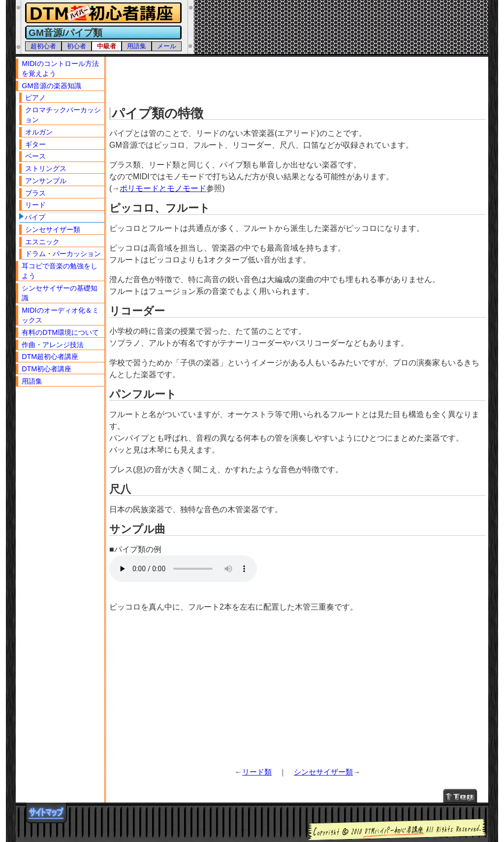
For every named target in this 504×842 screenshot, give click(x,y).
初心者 (77, 46)
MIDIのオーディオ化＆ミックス (60, 315)
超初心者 (43, 46)
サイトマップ (46, 813)
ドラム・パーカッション (63, 254)
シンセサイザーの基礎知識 (60, 293)
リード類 (257, 772)
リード (35, 205)
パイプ (35, 217)
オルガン (39, 132)
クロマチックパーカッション (63, 115)
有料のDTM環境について (60, 332)
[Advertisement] (299, 79)
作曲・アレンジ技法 (53, 345)
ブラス (35, 193)
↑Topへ (460, 795)
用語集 (137, 46)
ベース (35, 156)
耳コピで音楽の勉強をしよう (60, 271)
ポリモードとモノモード (163, 188)
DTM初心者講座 (47, 369)
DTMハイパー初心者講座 (102, 13)
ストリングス (46, 168)
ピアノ (35, 97)
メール (167, 46)
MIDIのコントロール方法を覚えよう (60, 68)
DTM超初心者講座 (50, 356)
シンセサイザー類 (323, 772)
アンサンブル (46, 181)
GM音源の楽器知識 (51, 86)
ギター (35, 144)
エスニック (42, 242)
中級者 (107, 46)
